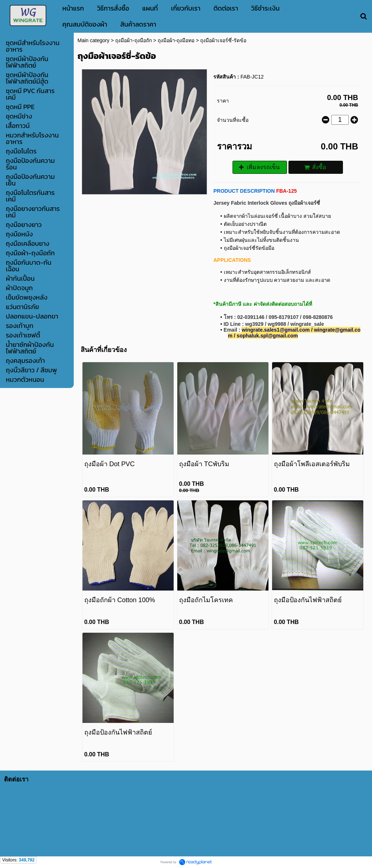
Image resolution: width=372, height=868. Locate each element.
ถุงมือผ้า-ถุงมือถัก (134, 40)
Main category (93, 40)
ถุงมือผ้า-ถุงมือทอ (176, 40)
